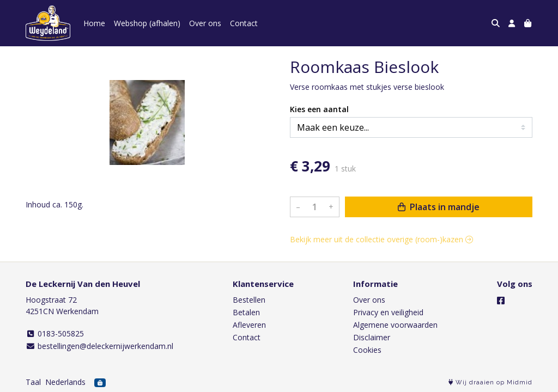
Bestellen (249, 300)
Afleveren (249, 325)
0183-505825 (55, 333)
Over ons (205, 23)
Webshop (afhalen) (147, 23)
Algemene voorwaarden (395, 325)
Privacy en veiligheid (388, 312)
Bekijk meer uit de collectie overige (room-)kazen (381, 239)
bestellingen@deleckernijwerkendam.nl (99, 346)
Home (94, 23)
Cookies (367, 350)
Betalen (246, 312)
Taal (33, 382)
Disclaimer (372, 337)
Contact (244, 23)
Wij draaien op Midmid (490, 382)
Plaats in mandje (439, 207)
